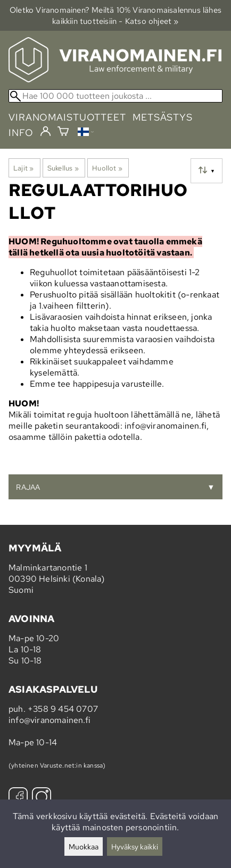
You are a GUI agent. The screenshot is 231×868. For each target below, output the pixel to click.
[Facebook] (18, 798)
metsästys (163, 117)
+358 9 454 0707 (63, 709)
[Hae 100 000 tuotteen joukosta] (115, 96)
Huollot (107, 168)
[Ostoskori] (63, 133)
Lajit (23, 168)
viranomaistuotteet (67, 117)
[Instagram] (42, 798)
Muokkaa (84, 846)
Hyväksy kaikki (135, 846)
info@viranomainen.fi (49, 720)
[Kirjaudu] (46, 132)
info (21, 133)
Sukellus (63, 168)
